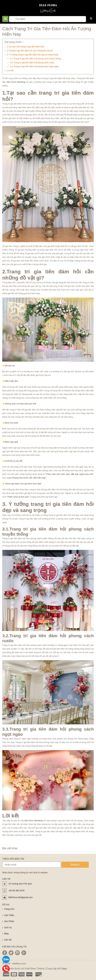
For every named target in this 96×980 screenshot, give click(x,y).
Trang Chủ (9, 909)
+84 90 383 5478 (16, 891)
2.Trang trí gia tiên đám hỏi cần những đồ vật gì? (30, 51)
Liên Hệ (8, 940)
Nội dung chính (14, 42)
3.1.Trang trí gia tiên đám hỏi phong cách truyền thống (36, 59)
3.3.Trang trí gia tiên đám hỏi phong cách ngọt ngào (34, 66)
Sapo (64, 969)
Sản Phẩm (9, 921)
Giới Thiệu (9, 915)
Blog (6, 934)
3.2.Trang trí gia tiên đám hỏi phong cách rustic (32, 63)
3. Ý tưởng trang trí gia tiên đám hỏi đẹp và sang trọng (33, 55)
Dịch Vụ (8, 927)
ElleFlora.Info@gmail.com (21, 897)
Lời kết (10, 71)
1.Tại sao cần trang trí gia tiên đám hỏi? (26, 47)
